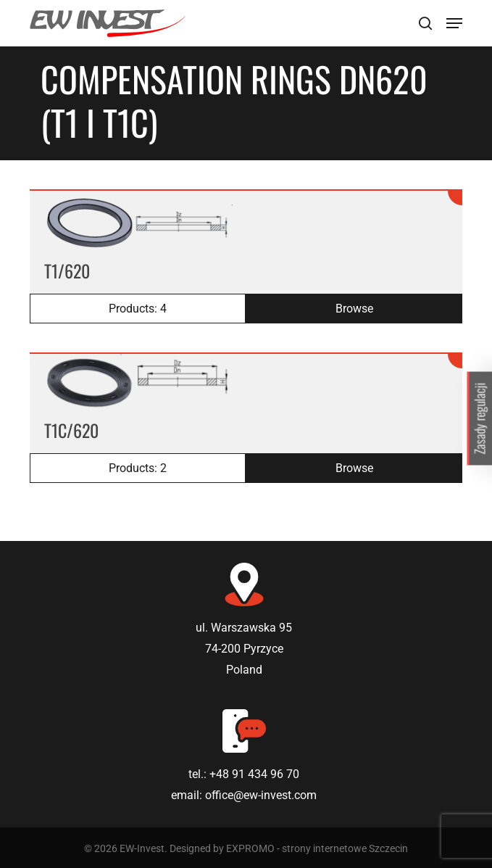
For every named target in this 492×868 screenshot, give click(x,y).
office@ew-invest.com (261, 795)
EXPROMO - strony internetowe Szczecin (317, 848)
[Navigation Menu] (454, 23)
